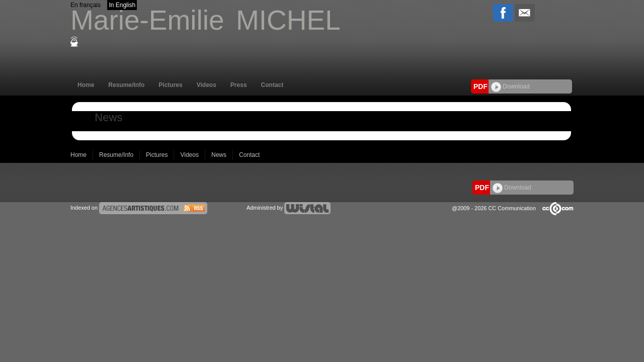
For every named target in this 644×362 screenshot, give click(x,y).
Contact (272, 85)
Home (86, 85)
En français (86, 5)
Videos (207, 85)
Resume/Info (126, 85)
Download (510, 86)
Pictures (170, 85)
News (220, 155)
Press (239, 85)
